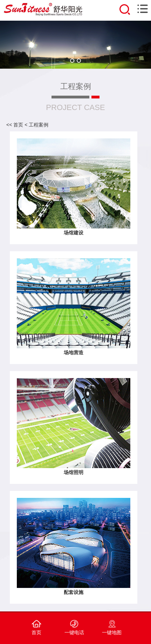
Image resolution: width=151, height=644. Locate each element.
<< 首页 (15, 125)
